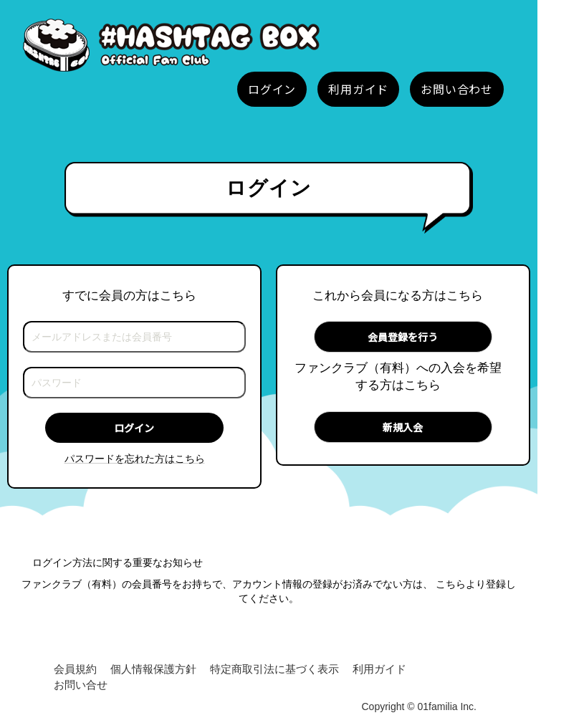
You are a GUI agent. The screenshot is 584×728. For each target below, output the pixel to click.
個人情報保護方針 (153, 669)
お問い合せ (81, 685)
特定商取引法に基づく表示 (274, 669)
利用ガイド (379, 669)
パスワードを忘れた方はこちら (135, 459)
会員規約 (75, 669)
